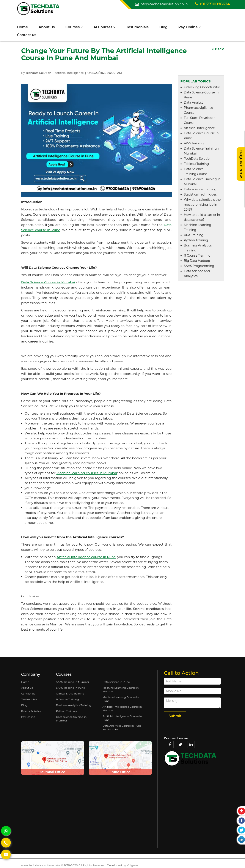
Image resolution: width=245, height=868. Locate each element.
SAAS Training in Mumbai (73, 682)
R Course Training (197, 256)
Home (23, 27)
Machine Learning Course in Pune (121, 699)
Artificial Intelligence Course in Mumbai (122, 709)
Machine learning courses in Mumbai (87, 473)
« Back (218, 49)
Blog (164, 27)
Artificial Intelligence (199, 128)
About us (47, 27)
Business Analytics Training (74, 705)
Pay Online (190, 27)
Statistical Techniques (200, 195)
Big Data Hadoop (197, 261)
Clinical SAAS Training (70, 694)
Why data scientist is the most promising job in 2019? (202, 205)
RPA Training (194, 235)
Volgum (132, 865)
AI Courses (105, 27)
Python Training (196, 240)
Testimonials (138, 27)
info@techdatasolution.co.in (162, 4)
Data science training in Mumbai (71, 719)
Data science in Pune (116, 682)
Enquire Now (241, 164)
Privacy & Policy (31, 711)
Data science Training (200, 189)
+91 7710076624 (213, 4)
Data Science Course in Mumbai (48, 282)
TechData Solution (198, 159)
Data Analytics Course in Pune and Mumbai (122, 728)
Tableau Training (196, 164)
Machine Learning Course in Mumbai (121, 690)
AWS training (194, 144)
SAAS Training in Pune (71, 688)
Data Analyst (194, 103)
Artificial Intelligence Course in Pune (122, 718)
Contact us (27, 35)
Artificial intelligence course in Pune (86, 557)
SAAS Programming (199, 266)
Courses (74, 27)
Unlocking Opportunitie (202, 87)
